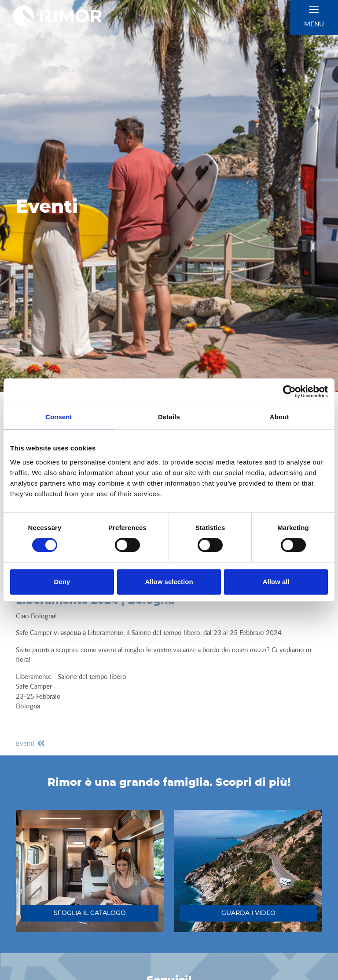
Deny (62, 582)
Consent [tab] (59, 417)
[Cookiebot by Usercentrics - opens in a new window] (289, 392)
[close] (314, 9)
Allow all (276, 582)
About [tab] (279, 417)
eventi (31, 743)
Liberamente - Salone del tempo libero (71, 676)
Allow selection (169, 582)
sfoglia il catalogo (90, 913)
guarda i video (248, 913)
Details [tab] (169, 417)
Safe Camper (34, 686)
